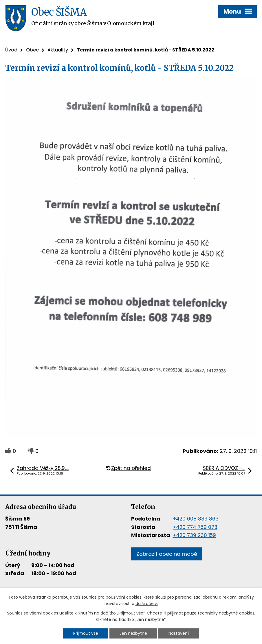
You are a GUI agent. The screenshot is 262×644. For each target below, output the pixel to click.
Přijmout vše (86, 633)
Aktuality (58, 50)
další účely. (147, 604)
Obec (32, 50)
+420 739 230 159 (194, 535)
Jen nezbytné (133, 633)
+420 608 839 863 (196, 519)
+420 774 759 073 (195, 527)
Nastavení (179, 633)
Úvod (11, 50)
